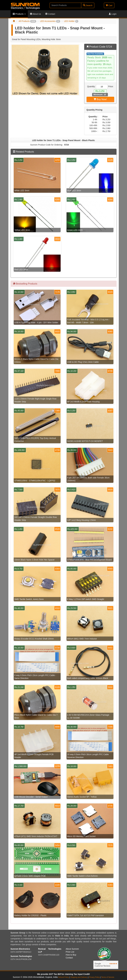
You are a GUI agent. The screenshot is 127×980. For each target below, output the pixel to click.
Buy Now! (100, 99)
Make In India (62, 936)
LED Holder (71, 21)
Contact (50, 14)
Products (19, 14)
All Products (27, 21)
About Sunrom (72, 949)
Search (88, 5)
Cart (109, 5)
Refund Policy (63, 977)
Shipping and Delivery (79, 977)
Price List (70, 952)
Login (113, 14)
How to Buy (71, 955)
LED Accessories (50, 21)
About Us (36, 14)
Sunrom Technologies (21, 956)
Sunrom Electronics (20, 949)
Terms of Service (108, 977)
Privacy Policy (94, 977)
